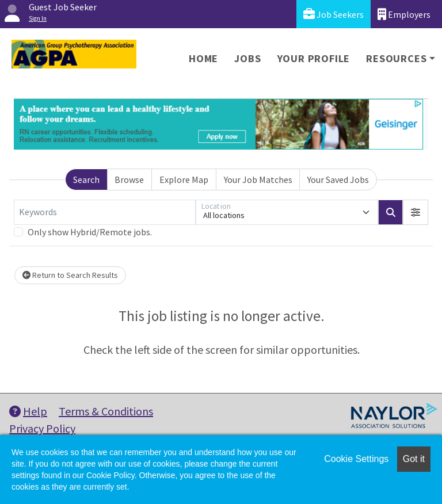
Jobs (247, 58)
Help (28, 411)
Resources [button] (396, 58)
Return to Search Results (70, 275)
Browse (129, 180)
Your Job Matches (258, 180)
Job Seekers (334, 14)
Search (86, 180)
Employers (404, 14)
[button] (416, 212)
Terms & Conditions (106, 411)
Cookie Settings (356, 459)
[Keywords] (105, 212)
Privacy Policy (42, 428)
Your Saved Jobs (338, 180)
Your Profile (314, 58)
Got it (414, 459)
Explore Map (184, 180)
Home (203, 58)
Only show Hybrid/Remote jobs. (90, 232)
